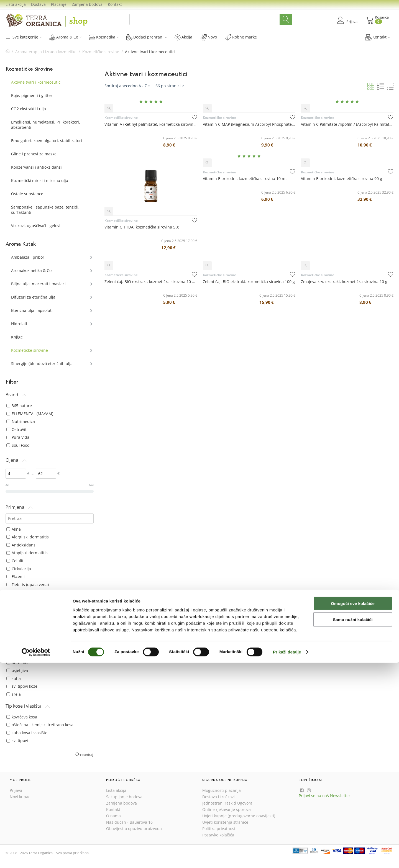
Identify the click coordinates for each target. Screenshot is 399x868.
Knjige (17, 337)
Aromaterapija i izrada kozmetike (46, 52)
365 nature (19, 406)
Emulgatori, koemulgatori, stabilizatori (47, 141)
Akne (14, 529)
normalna (18, 663)
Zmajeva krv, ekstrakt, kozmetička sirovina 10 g (344, 282)
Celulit (15, 561)
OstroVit (16, 429)
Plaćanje (59, 4)
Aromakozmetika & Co (31, 270)
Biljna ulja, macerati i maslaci (38, 284)
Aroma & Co (66, 37)
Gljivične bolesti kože (28, 592)
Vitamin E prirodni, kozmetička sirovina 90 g (342, 179)
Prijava (16, 790)
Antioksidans (21, 545)
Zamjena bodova (87, 4)
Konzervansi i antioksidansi (36, 167)
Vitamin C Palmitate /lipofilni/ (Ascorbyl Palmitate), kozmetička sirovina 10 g (347, 124)
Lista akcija (16, 4)
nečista (16, 655)
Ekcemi (16, 576)
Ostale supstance (27, 194)
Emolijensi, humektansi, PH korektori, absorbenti (46, 125)
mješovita (18, 647)
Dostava (38, 4)
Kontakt (115, 4)
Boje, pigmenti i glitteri (32, 95)
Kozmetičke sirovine (101, 52)
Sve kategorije (24, 37)
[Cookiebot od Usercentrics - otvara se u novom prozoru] (36, 857)
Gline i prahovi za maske (34, 154)
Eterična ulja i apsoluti (32, 310)
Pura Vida (18, 437)
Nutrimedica (21, 421)
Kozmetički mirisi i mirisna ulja (40, 180)
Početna (8, 52)
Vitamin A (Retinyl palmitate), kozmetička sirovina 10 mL (151, 124)
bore (13, 623)
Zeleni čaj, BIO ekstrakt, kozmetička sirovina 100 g (249, 282)
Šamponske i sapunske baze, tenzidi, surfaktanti (45, 210)
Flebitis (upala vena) (28, 585)
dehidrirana (20, 631)
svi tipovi (17, 740)
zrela (14, 694)
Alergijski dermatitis (28, 537)
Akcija (183, 37)
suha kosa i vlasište (27, 733)
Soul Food (18, 445)
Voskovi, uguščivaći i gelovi (36, 226)
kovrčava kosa (22, 717)
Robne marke (241, 37)
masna (15, 639)
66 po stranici (170, 86)
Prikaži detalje (287, 857)
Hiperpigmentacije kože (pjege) (38, 600)
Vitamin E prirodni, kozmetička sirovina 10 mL (245, 179)
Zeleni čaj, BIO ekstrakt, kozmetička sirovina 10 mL (151, 282)
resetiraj (87, 754)
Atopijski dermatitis (27, 553)
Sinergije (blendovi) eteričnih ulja (42, 364)
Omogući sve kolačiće (353, 808)
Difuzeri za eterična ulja (33, 297)
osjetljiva (17, 670)
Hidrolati (19, 324)
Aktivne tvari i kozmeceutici (36, 82)
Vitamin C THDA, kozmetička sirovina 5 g (142, 227)
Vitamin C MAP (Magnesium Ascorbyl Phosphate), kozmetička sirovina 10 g (249, 124)
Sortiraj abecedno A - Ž (127, 86)
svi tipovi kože (22, 686)
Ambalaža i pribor (28, 257)
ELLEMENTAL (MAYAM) (30, 414)
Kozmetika (104, 37)
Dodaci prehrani (147, 37)
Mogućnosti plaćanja (222, 790)
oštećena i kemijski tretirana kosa (40, 725)
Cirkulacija (19, 569)
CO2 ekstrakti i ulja (29, 109)
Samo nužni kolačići (353, 825)
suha (14, 678)
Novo (209, 37)
